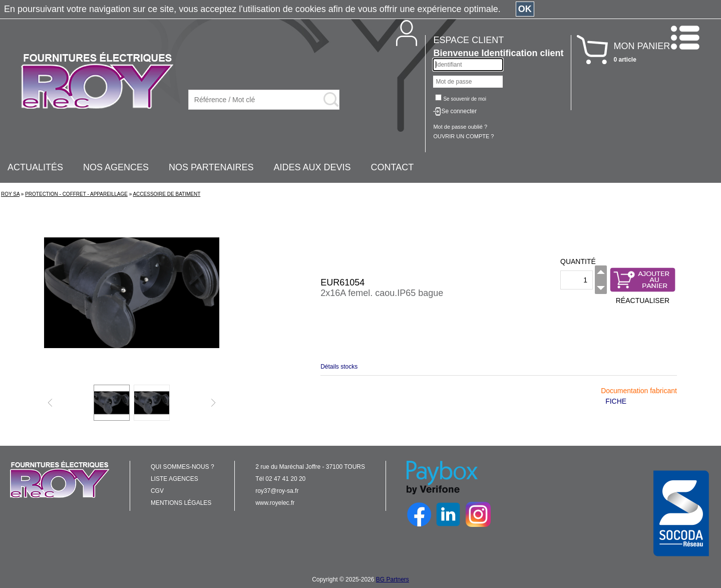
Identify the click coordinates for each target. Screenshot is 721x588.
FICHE (616, 401)
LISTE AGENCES (174, 479)
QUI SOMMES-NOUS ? (183, 467)
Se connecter (459, 111)
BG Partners (393, 579)
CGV (157, 491)
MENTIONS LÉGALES (181, 503)
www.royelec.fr (275, 503)
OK (525, 9)
